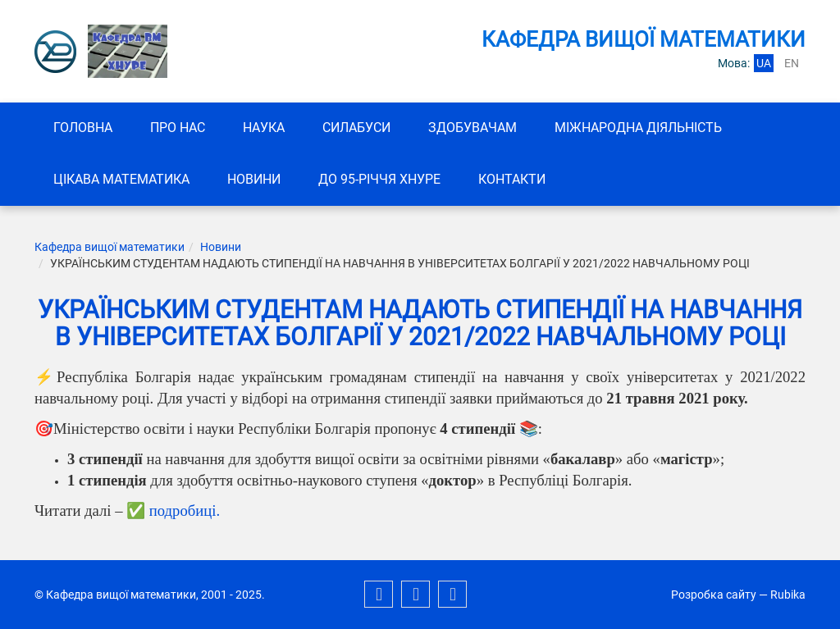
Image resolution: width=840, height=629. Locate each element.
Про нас (178, 128)
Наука (264, 128)
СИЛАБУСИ (356, 128)
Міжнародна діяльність (638, 128)
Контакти (512, 179)
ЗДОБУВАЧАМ (472, 128)
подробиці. (185, 510)
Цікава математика (121, 179)
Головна (83, 128)
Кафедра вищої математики (110, 247)
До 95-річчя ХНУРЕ (379, 179)
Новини (254, 179)
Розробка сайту (714, 595)
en (792, 63)
